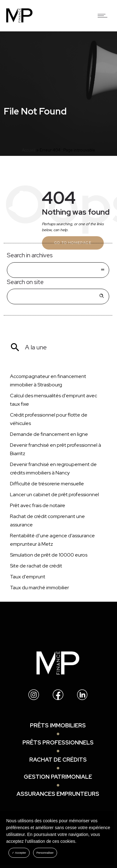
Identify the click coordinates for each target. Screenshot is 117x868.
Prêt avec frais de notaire (38, 505)
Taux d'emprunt (28, 577)
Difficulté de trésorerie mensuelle (47, 484)
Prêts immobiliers (58, 725)
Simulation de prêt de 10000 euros (49, 555)
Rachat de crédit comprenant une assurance (47, 520)
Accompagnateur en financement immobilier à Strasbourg (48, 380)
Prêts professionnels (58, 742)
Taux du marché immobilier (39, 588)
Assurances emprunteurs (58, 794)
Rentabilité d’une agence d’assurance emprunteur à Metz (52, 540)
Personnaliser (45, 853)
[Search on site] (58, 296)
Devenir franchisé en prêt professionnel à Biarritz (56, 449)
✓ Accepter (19, 853)
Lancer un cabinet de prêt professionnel (54, 495)
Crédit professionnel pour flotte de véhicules (49, 419)
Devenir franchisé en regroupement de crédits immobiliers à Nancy (53, 469)
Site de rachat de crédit (36, 566)
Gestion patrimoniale (58, 777)
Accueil (29, 150)
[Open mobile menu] (104, 16)
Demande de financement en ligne (49, 434)
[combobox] (58, 270)
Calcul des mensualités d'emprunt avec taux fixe (54, 400)
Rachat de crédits (58, 760)
